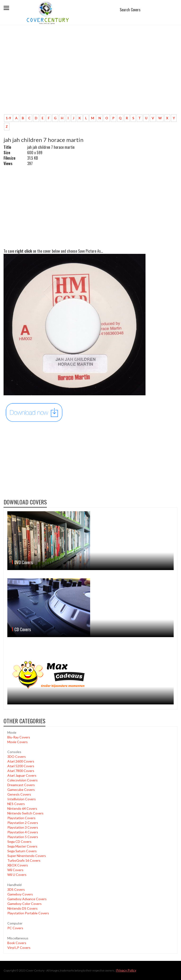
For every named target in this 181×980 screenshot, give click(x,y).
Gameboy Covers (20, 894)
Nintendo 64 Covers (22, 808)
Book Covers (17, 943)
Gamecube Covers (21, 790)
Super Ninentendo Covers (27, 856)
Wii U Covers (17, 875)
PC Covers (15, 928)
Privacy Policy (126, 970)
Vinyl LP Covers (19, 948)
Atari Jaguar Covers (22, 775)
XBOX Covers (18, 865)
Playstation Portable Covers (28, 913)
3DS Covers (16, 889)
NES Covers (16, 804)
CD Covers (23, 629)
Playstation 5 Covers (23, 837)
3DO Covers (17, 756)
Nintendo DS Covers (22, 908)
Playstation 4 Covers (23, 832)
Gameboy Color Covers (24, 904)
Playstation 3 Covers (23, 827)
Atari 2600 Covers (21, 761)
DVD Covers (24, 562)
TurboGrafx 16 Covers (24, 860)
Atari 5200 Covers (21, 766)
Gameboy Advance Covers (27, 899)
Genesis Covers (19, 794)
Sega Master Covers (22, 846)
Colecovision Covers (22, 780)
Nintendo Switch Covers (25, 813)
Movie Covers (18, 742)
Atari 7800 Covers (21, 771)
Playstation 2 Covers (23, 823)
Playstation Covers (21, 818)
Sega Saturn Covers (22, 851)
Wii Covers (15, 870)
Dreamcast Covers (21, 785)
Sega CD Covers (19, 842)
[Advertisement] (90, 76)
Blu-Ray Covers (19, 737)
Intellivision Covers (22, 799)
